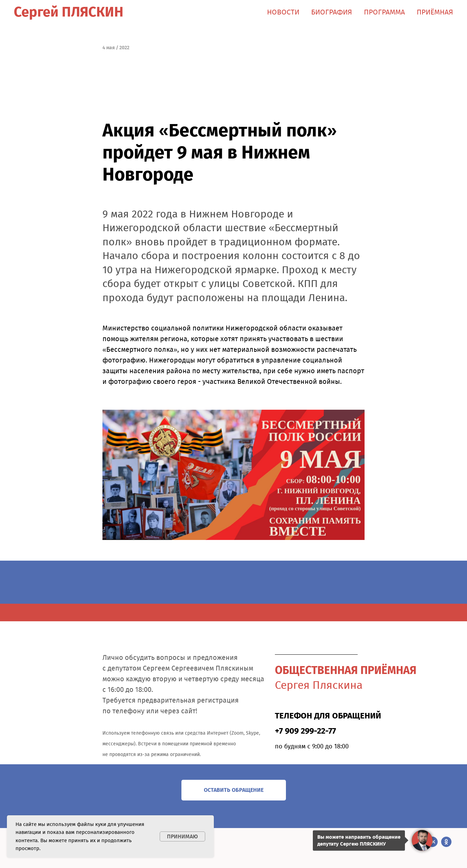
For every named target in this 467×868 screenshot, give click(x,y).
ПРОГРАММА (384, 12)
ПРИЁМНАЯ (435, 12)
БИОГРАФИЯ (332, 12)
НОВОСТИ (283, 12)
